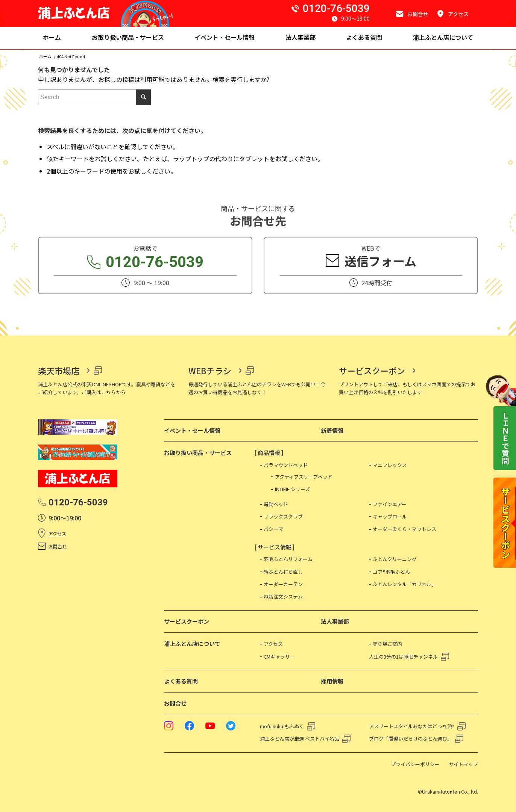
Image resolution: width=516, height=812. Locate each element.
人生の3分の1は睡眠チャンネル (403, 657)
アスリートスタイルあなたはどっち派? (412, 726)
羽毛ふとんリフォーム (288, 559)
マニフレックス (390, 465)
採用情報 (332, 681)
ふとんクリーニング (395, 559)
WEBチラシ (210, 370)
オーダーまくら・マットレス (404, 529)
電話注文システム (283, 597)
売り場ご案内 (387, 644)
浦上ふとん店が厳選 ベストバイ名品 (300, 739)
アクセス (57, 533)
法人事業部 (335, 621)
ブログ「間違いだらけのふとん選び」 (411, 739)
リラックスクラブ (283, 516)
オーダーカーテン (283, 584)
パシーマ (273, 529)
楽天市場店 (59, 370)
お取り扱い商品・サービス (198, 453)
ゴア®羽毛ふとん (391, 572)
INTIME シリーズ (292, 489)
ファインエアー (390, 504)
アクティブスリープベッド (304, 477)
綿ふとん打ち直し (283, 572)
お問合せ (58, 546)
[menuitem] (52, 38)
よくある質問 (181, 681)
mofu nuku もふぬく (282, 726)
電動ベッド (276, 504)
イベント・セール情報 (192, 430)
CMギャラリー (279, 657)
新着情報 (332, 430)
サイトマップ (463, 764)
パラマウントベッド (286, 465)
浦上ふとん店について (192, 643)
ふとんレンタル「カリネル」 (404, 584)
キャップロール (390, 516)
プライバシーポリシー (415, 764)
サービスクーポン (372, 370)
